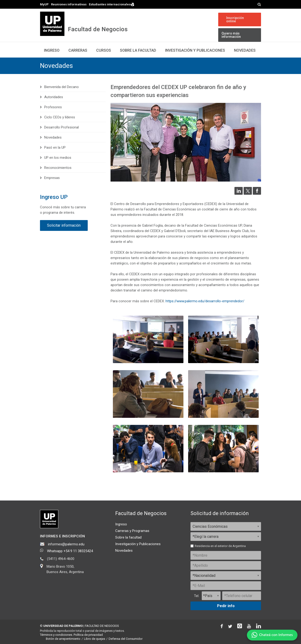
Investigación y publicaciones (195, 50)
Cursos (104, 50)
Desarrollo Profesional (61, 127)
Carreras (78, 50)
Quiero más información (231, 35)
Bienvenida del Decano (61, 87)
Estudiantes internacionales (112, 4)
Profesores (53, 107)
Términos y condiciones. (56, 635)
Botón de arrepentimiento (63, 639)
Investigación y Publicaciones (138, 544)
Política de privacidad (88, 635)
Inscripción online (235, 19)
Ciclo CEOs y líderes (60, 117)
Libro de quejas (95, 639)
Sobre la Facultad (138, 50)
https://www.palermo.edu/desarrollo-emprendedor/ (205, 301)
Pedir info (226, 606)
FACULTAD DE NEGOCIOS (102, 626)
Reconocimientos (58, 168)
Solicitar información (64, 225)
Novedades (245, 50)
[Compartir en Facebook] (257, 194)
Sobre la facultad (128, 537)
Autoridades (54, 97)
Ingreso (52, 50)
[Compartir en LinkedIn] (239, 194)
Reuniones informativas (69, 4)
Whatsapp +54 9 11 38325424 (70, 551)
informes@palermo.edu (66, 544)
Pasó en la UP (55, 147)
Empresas (52, 178)
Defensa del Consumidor (126, 639)
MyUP (44, 4)
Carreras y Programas (132, 531)
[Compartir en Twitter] (248, 194)
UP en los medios (58, 158)
